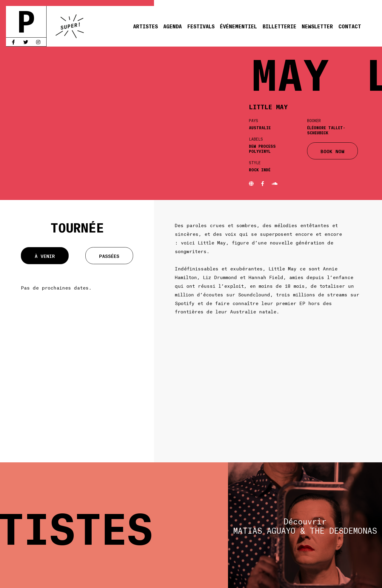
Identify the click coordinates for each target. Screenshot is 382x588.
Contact (350, 26)
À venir (45, 256)
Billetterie (279, 26)
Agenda (172, 26)
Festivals (201, 26)
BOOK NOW (332, 151)
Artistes (145, 26)
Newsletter (317, 26)
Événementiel (238, 26)
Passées (109, 256)
